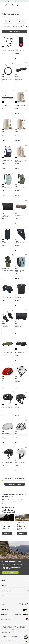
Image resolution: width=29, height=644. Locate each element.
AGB (3, 640)
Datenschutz (14, 640)
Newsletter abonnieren (9, 572)
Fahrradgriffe (19, 27)
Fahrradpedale (7, 27)
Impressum (8, 640)
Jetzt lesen (6, 534)
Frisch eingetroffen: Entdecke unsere (12, 1)
